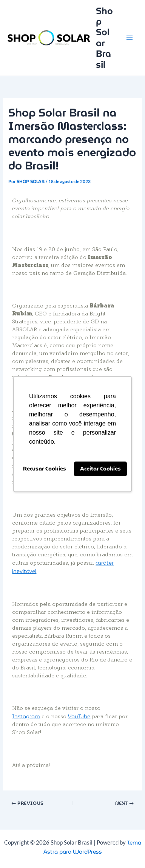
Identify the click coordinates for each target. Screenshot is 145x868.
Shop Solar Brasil (104, 38)
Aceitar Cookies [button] (100, 469)
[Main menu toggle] (130, 38)
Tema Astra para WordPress (92, 847)
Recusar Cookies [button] (45, 469)
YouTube (79, 716)
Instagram (26, 716)
